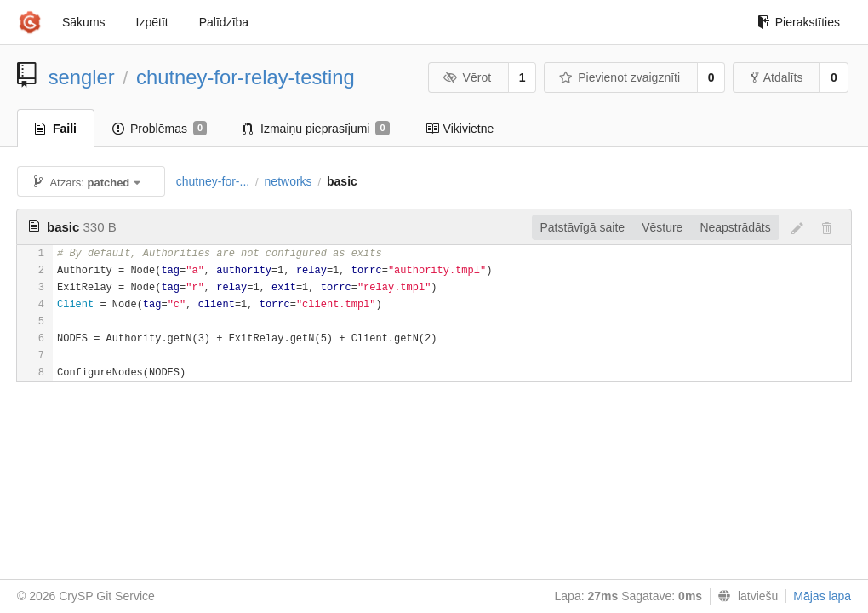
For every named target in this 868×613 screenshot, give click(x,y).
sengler (82, 77)
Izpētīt (152, 22)
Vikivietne (460, 129)
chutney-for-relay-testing (246, 77)
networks (288, 181)
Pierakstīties (799, 22)
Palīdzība (224, 22)
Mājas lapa (822, 596)
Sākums (84, 22)
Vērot (467, 77)
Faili (56, 129)
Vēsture (662, 227)
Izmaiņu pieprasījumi (316, 129)
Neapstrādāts (735, 227)
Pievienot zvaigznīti (620, 77)
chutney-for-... (213, 181)
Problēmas (160, 129)
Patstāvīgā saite (583, 227)
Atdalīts (777, 77)
